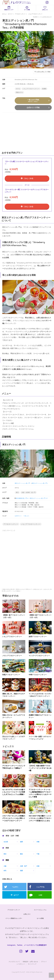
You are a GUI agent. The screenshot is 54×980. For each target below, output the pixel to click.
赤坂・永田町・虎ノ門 (29, 492)
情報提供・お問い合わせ (30, 962)
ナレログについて (14, 962)
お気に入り (45, 8)
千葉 (38, 854)
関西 (7, 860)
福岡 (21, 842)
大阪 (5, 866)
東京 (17, 492)
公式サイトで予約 (33, 108)
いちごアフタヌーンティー (31, 89)
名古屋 (6, 842)
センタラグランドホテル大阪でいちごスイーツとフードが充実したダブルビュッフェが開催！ (14, 792)
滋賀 (21, 871)
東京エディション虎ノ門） (40, 483)
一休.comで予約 (33, 100)
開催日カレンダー (9, 8)
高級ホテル (19, 92)
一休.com (26, 516)
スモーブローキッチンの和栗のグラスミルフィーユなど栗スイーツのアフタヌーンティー (14, 818)
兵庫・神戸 (24, 866)
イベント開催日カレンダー (14, 918)
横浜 (21, 854)
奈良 (5, 871)
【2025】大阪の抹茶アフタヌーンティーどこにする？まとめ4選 (40, 768)
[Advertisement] (17, 131)
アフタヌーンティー (11, 524)
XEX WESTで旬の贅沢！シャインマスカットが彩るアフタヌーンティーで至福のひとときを (40, 818)
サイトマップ (32, 964)
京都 (38, 866)
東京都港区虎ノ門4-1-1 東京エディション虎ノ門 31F (32, 498)
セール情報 (27, 8)
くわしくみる (28, 178)
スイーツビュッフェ (40, 910)
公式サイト (18, 516)
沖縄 (38, 842)
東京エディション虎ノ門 (22, 483)
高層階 (44, 89)
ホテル (18, 89)
